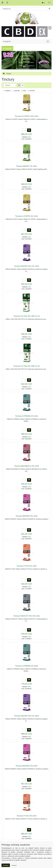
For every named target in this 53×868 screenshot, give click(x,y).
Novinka (32, 91)
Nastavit (14, 865)
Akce (25, 91)
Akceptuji (6, 865)
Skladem (8, 91)
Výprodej (17, 91)
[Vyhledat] (49, 9)
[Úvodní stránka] (4, 74)
